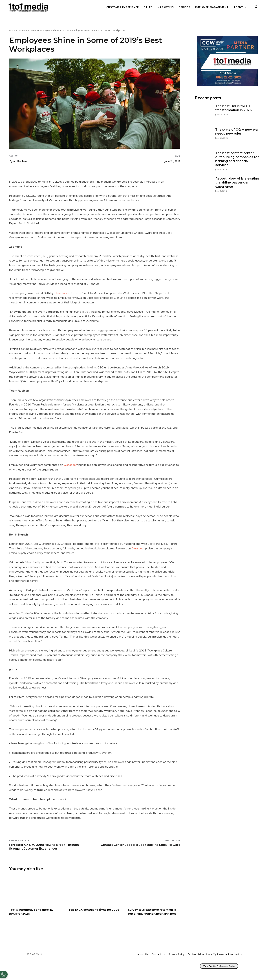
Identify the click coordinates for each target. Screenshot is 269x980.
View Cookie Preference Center (219, 970)
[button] (256, 7)
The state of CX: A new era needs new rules (236, 131)
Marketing (166, 7)
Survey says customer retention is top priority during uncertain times (153, 914)
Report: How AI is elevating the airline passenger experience (237, 182)
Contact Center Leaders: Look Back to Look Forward (141, 845)
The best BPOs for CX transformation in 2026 (233, 108)
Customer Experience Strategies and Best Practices (44, 30)
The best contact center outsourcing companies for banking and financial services (237, 159)
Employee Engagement (212, 7)
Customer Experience (123, 7)
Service (185, 7)
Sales (148, 7)
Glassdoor (61, 293)
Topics (240, 7)
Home (12, 30)
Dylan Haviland (19, 161)
